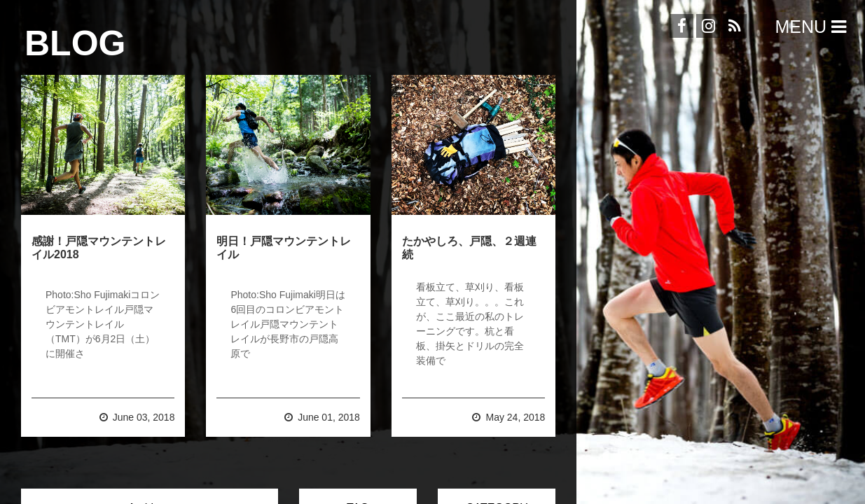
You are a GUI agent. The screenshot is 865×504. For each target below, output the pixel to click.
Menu (813, 27)
